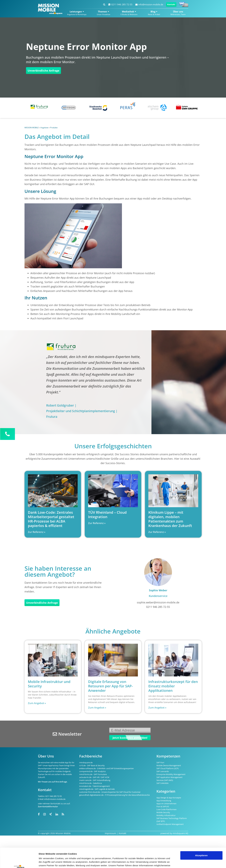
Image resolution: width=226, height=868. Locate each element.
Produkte (54, 128)
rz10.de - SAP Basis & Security (92, 765)
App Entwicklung (164, 801)
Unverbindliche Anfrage (43, 71)
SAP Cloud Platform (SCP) (168, 768)
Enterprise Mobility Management (171, 774)
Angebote (44, 128)
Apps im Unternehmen (166, 804)
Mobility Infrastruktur (166, 815)
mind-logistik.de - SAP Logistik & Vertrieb (97, 789)
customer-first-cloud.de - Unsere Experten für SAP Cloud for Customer (110, 792)
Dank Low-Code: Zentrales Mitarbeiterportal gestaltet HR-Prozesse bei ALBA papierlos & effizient (51, 519)
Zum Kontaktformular (48, 806)
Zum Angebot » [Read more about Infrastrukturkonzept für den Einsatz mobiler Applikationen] (157, 708)
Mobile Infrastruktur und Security (49, 684)
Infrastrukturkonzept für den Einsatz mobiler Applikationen (173, 686)
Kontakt (171, 4)
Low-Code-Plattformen (167, 809)
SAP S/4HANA (162, 783)
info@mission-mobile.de (149, 4)
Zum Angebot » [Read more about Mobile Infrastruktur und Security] (37, 703)
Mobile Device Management (169, 765)
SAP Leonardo (163, 771)
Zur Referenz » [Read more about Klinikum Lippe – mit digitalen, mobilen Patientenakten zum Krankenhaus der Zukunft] (157, 532)
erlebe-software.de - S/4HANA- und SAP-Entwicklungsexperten (107, 768)
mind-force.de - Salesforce (91, 783)
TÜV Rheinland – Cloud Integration (107, 514)
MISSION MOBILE (32, 128)
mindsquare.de (86, 762)
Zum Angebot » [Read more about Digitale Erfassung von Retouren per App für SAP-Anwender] (97, 708)
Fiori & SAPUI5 (163, 806)
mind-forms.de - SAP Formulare (93, 774)
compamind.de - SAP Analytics (92, 771)
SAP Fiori (160, 762)
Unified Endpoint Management (170, 824)
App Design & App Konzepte (169, 798)
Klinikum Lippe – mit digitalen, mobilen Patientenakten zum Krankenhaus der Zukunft (170, 519)
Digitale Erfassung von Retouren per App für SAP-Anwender (110, 686)
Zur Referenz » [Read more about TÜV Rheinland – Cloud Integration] (97, 523)
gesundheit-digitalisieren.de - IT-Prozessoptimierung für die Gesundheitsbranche (114, 795)
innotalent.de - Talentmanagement (95, 786)
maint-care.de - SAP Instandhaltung (95, 780)
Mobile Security (163, 812)
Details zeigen (46, 862)
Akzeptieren (201, 837)
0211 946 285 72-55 (120, 4)
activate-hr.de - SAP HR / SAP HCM (94, 777)
